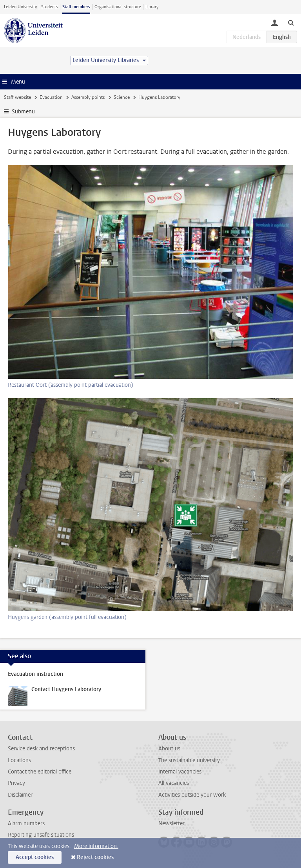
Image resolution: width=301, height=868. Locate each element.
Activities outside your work (192, 795)
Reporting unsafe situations (41, 835)
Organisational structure (118, 7)
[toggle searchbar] (291, 22)
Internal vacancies (180, 772)
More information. (96, 846)
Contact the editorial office (40, 772)
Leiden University (20, 7)
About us (169, 749)
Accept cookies (35, 857)
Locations (19, 760)
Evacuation (51, 97)
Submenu (23, 112)
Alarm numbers (26, 823)
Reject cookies (95, 857)
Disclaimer (20, 795)
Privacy (16, 783)
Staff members (76, 7)
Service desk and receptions (41, 749)
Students (50, 7)
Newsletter (171, 823)
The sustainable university (189, 760)
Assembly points (88, 97)
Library (152, 7)
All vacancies (174, 783)
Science (122, 97)
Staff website (17, 97)
